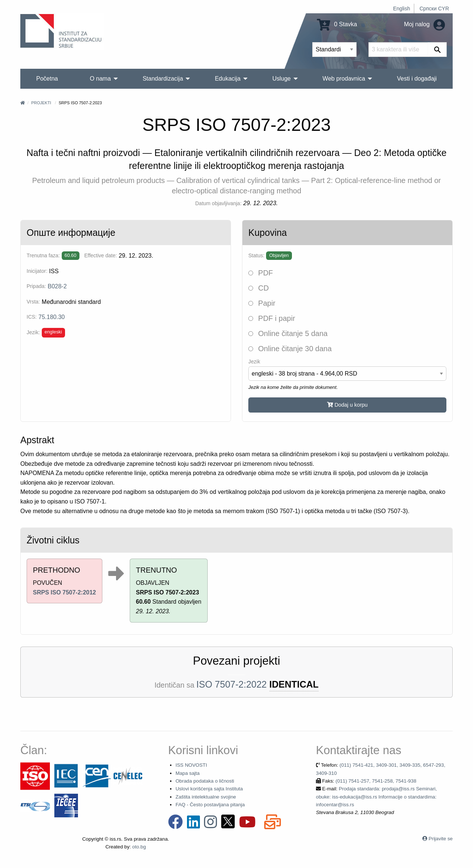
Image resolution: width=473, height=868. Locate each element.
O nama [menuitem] (100, 79)
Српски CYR (434, 9)
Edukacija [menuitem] (227, 79)
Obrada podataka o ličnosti (205, 781)
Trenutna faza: (43, 255)
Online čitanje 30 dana (290, 349)
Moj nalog (424, 24)
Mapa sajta (188, 773)
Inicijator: (37, 271)
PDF (261, 273)
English (402, 9)
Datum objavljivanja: (218, 203)
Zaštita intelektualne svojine (206, 797)
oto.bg (139, 847)
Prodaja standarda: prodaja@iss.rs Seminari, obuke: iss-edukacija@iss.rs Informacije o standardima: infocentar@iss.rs (376, 797)
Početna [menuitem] (47, 79)
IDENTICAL (294, 684)
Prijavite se (441, 839)
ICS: (32, 317)
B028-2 (57, 286)
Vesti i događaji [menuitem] (417, 79)
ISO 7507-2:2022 (231, 684)
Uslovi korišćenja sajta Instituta (209, 789)
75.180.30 (52, 317)
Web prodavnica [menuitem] (344, 79)
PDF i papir (272, 318)
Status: (256, 255)
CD (258, 288)
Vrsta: (33, 302)
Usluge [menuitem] (282, 79)
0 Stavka (337, 24)
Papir (262, 303)
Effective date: (101, 255)
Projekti (41, 103)
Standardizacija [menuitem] (163, 79)
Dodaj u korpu (347, 405)
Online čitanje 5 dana (288, 333)
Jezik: (33, 332)
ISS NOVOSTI (191, 765)
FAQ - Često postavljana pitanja (210, 805)
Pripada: (36, 286)
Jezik (254, 362)
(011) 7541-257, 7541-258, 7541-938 (376, 781)
